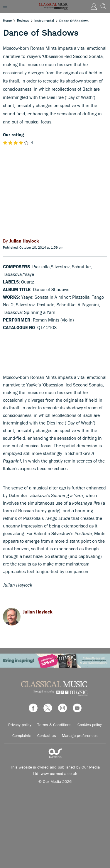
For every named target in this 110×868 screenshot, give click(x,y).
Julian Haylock (38, 612)
